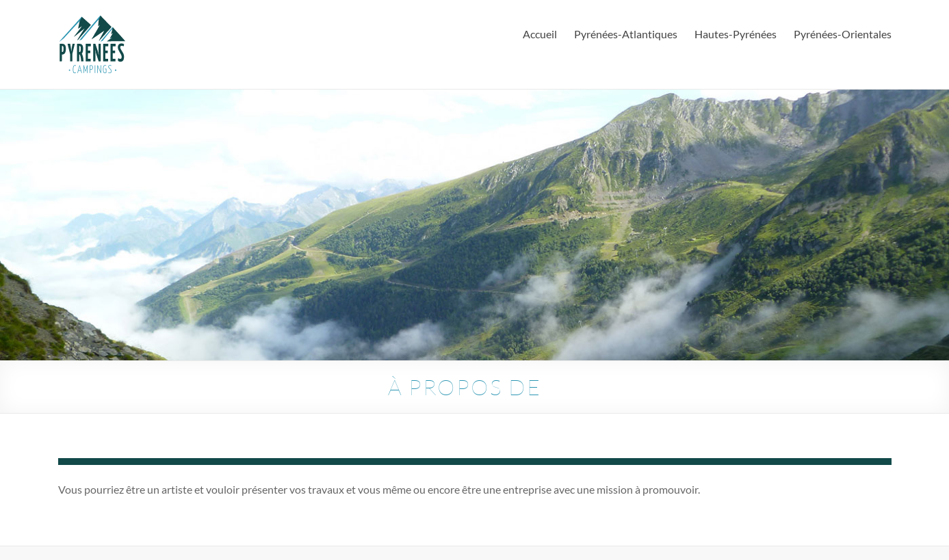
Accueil (540, 34)
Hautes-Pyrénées (736, 34)
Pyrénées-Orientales (843, 34)
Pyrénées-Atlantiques (626, 34)
